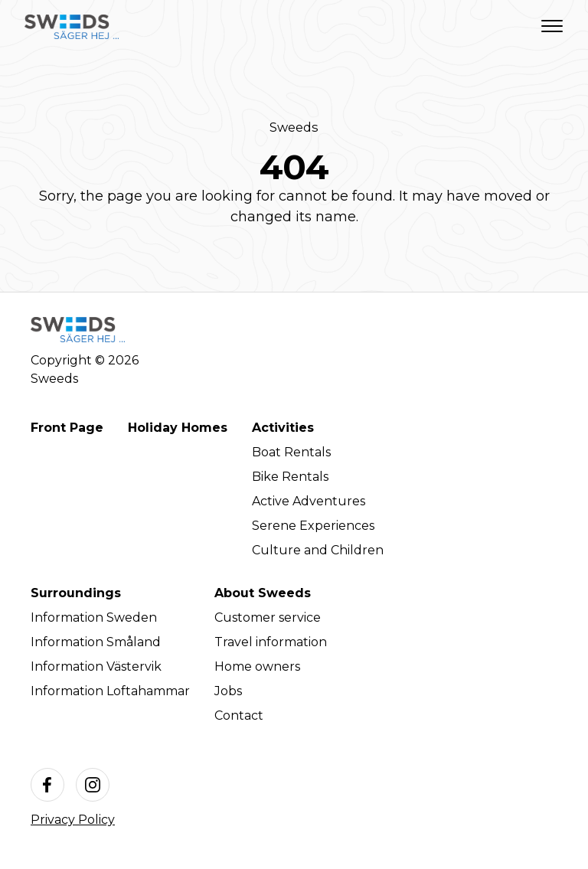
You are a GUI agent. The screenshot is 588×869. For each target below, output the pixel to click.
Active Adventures (309, 501)
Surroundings (76, 593)
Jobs (228, 691)
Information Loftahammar (110, 691)
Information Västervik (96, 666)
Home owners (257, 666)
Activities (283, 428)
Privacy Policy (73, 820)
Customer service (268, 617)
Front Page (67, 428)
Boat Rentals (291, 452)
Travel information (271, 642)
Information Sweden (94, 617)
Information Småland (96, 642)
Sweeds (294, 127)
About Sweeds (263, 593)
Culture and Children (318, 550)
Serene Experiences (313, 526)
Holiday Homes (178, 428)
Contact (239, 715)
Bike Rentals (290, 477)
